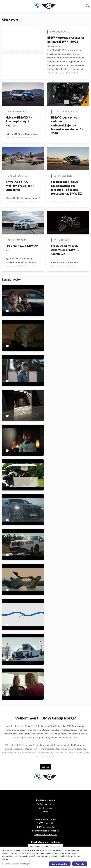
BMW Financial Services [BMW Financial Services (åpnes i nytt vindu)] (46, 834)
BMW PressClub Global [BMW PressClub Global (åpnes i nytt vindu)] (46, 819)
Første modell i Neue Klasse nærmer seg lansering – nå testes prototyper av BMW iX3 (67, 188)
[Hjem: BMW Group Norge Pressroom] (45, 6)
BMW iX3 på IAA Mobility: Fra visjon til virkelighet (20, 186)
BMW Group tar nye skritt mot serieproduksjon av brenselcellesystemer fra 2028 (67, 125)
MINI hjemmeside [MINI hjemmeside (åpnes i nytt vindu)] (45, 827)
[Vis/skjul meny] (4, 6)
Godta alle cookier (60, 865)
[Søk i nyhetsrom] (88, 6)
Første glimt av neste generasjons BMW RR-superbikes (66, 250)
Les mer (45, 767)
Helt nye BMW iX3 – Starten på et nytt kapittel (19, 121)
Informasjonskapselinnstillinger (16, 865)
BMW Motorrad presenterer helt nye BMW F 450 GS (66, 40)
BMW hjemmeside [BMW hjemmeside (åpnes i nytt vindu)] (45, 823)
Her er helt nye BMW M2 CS (22, 248)
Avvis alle (80, 865)
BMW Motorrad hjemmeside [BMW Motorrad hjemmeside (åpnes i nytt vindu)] (45, 831)
